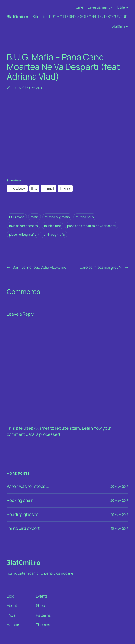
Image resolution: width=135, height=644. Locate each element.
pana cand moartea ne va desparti (91, 226)
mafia (35, 217)
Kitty (25, 87)
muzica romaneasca (24, 226)
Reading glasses (23, 515)
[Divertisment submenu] (112, 7)
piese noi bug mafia (23, 234)
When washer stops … (28, 486)
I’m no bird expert (23, 528)
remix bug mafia (54, 234)
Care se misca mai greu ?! (101, 267)
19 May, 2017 (120, 528)
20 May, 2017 (119, 486)
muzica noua (85, 217)
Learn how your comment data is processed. (59, 431)
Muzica (37, 87)
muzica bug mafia (57, 217)
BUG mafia (17, 217)
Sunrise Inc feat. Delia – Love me (39, 267)
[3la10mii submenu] (127, 26)
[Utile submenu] (127, 7)
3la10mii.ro (18, 17)
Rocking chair (20, 500)
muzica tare (53, 226)
